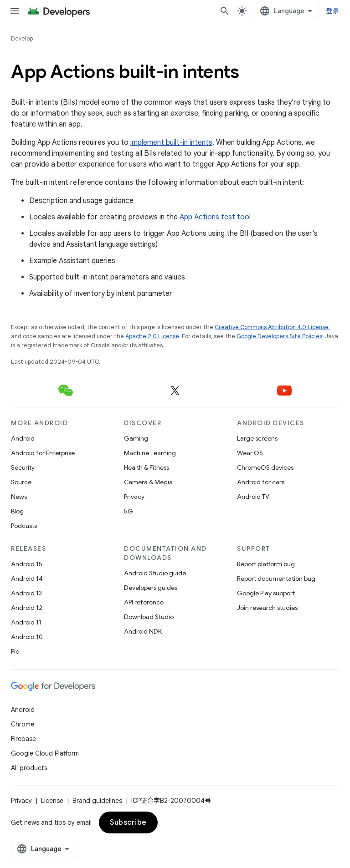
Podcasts (24, 526)
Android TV (253, 497)
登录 (333, 11)
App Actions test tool (215, 217)
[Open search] (225, 11)
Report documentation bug (276, 579)
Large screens (257, 438)
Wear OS (250, 453)
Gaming (136, 438)
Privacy (134, 497)
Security (23, 467)
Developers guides (151, 588)
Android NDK (143, 631)
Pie (15, 651)
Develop (22, 38)
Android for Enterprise (43, 453)
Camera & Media (148, 482)
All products (29, 768)
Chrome (23, 724)
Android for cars (261, 482)
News (19, 497)
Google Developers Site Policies (279, 336)
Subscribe (128, 822)
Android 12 (27, 608)
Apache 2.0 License (152, 336)
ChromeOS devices (265, 467)
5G (129, 511)
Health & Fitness (147, 467)
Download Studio (149, 617)
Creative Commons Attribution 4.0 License (272, 327)
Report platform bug (266, 564)
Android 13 (26, 593)
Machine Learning (150, 453)
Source (21, 482)
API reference (144, 602)
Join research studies (267, 608)
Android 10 (27, 637)
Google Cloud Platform (45, 753)
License (52, 801)
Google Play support (266, 593)
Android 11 (26, 622)
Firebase (23, 739)
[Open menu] (15, 11)
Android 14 (27, 579)
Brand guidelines (97, 801)
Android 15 (27, 564)
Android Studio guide (155, 573)
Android (23, 438)
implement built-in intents (171, 142)
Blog (17, 511)
